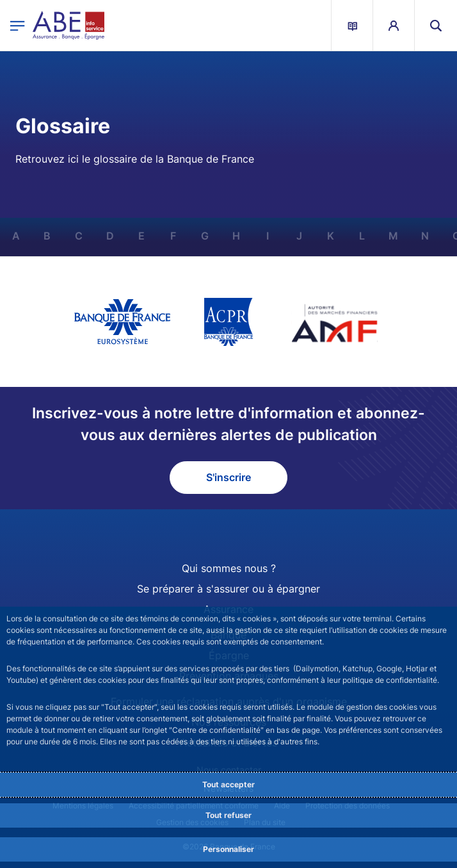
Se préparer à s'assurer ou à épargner (228, 589)
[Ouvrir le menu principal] (18, 25)
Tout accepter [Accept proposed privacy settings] (228, 784)
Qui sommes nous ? (229, 568)
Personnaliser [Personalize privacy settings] (228, 849)
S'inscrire (228, 477)
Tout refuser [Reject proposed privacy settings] (228, 815)
